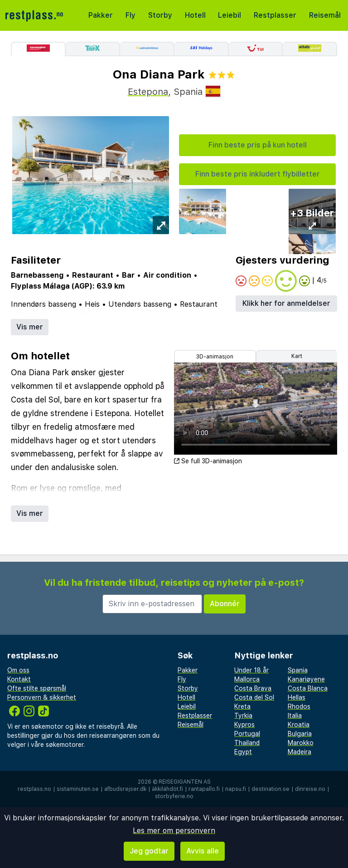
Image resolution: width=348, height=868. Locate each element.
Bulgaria (300, 734)
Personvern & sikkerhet (42, 697)
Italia (295, 716)
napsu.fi (236, 789)
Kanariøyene (306, 679)
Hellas (297, 697)
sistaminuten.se (78, 789)
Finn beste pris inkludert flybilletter (258, 174)
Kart (297, 356)
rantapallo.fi (204, 789)
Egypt (243, 752)
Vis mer (30, 327)
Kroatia (299, 725)
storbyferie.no (174, 796)
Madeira (300, 752)
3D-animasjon (215, 357)
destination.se (271, 789)
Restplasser (275, 15)
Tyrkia (243, 716)
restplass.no (34, 789)
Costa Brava (253, 688)
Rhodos (299, 706)
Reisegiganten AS (185, 782)
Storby (160, 15)
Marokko (301, 743)
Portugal (247, 734)
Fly (130, 15)
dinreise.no (310, 789)
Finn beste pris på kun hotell (258, 145)
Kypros (244, 725)
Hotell (195, 15)
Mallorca (247, 679)
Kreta (242, 706)
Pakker (101, 15)
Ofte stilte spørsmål (37, 688)
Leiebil (230, 15)
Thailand (247, 743)
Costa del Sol (254, 697)
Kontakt (19, 679)
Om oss (18, 670)
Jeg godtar (149, 851)
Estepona (148, 92)
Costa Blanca (308, 688)
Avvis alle (203, 851)
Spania (298, 670)
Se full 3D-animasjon (208, 461)
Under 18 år (251, 670)
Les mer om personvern (174, 831)
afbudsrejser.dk (125, 789)
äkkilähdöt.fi (167, 789)
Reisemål (325, 15)
